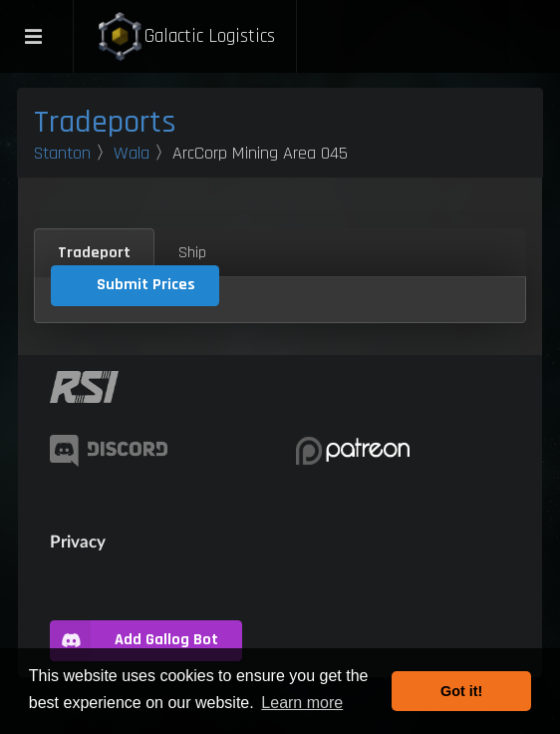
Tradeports (105, 122)
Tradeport (94, 253)
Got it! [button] (461, 691)
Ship (192, 253)
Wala (132, 153)
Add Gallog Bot (134, 641)
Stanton (62, 153)
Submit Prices (146, 285)
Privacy (78, 541)
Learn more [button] (302, 703)
